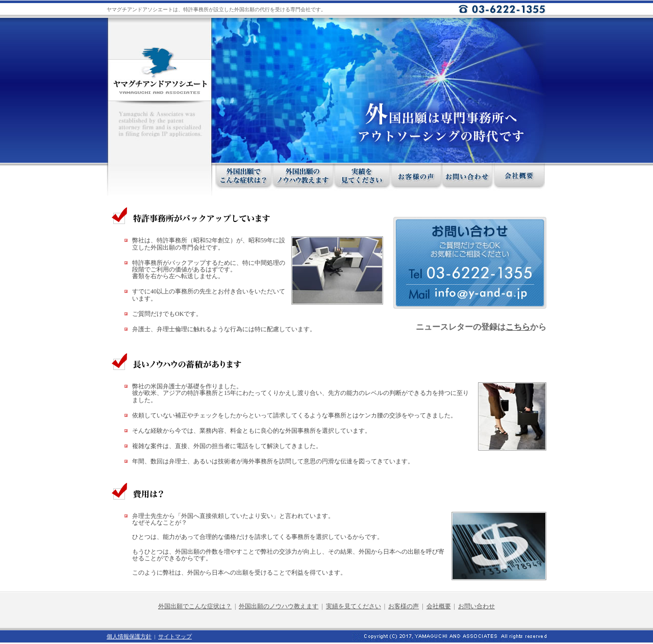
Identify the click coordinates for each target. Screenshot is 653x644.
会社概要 (439, 606)
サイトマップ (175, 636)
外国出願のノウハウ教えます (279, 606)
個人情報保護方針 (129, 636)
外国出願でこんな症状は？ (195, 606)
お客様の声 (404, 606)
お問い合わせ (476, 606)
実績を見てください (354, 606)
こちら (518, 327)
